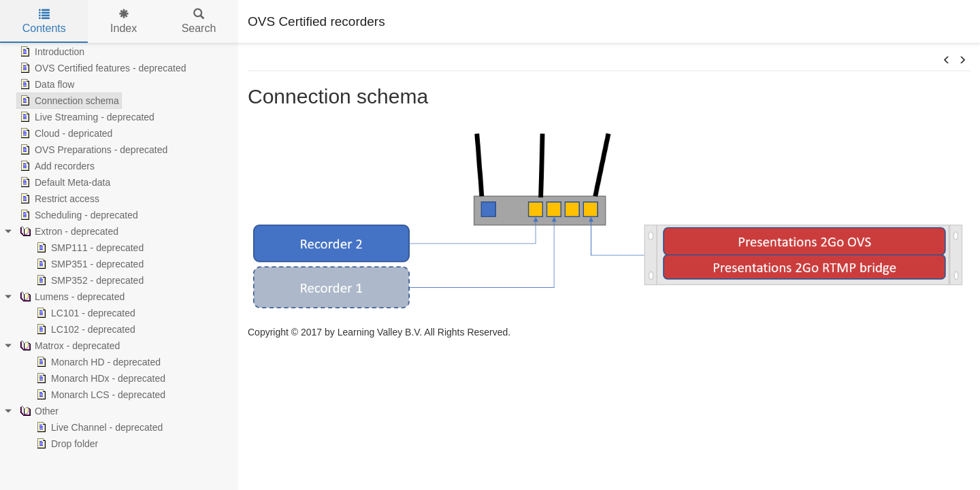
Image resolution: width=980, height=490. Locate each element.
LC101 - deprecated (84, 313)
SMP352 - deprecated (88, 280)
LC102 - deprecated (84, 329)
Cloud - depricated (65, 133)
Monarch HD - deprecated (97, 362)
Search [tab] (199, 21)
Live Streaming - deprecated (86, 117)
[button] (947, 61)
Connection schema (68, 101)
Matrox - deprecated (68, 346)
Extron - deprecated (68, 231)
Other (38, 411)
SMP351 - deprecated (88, 264)
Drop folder (66, 444)
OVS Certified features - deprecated (102, 68)
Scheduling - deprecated (78, 215)
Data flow (46, 84)
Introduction (51, 52)
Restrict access (58, 199)
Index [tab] (124, 21)
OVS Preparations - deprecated (92, 150)
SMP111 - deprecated (88, 248)
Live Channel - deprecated (98, 427)
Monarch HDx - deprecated (99, 378)
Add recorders (56, 166)
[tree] (119, 248)
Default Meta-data (64, 182)
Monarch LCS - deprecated (99, 395)
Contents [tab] (44, 21)
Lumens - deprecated (71, 297)
